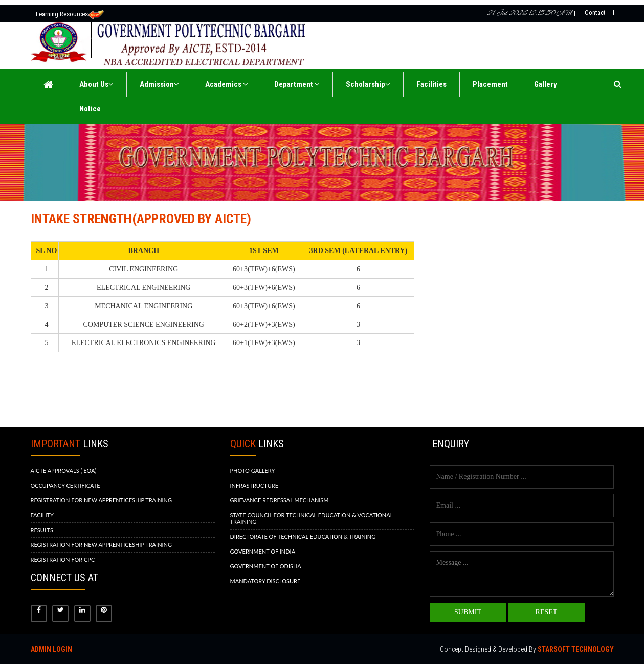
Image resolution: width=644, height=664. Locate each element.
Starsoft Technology (576, 649)
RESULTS (42, 530)
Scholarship (368, 84)
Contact (595, 13)
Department (297, 84)
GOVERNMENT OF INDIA (263, 551)
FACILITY (42, 515)
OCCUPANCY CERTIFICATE (65, 485)
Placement (490, 84)
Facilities (431, 84)
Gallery (546, 84)
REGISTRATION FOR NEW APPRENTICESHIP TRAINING (102, 500)
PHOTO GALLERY (253, 471)
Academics (227, 84)
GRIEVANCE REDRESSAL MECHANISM (280, 500)
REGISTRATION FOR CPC (63, 559)
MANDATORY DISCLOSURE (265, 581)
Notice (90, 109)
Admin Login (51, 649)
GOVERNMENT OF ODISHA (266, 566)
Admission (159, 84)
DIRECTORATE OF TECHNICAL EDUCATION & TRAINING (303, 536)
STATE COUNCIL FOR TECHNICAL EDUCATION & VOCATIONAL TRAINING (312, 518)
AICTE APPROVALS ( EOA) (64, 471)
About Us (96, 84)
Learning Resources (70, 15)
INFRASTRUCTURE (254, 485)
